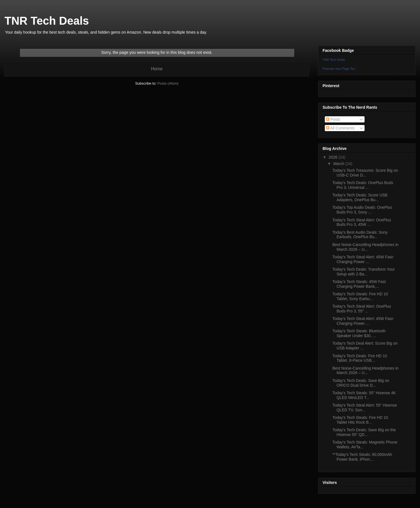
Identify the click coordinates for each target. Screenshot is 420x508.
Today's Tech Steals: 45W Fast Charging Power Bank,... (359, 284)
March (339, 164)
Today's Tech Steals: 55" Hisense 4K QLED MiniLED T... (364, 395)
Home (157, 69)
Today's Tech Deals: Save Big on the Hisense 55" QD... (364, 432)
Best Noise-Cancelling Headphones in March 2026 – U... (365, 247)
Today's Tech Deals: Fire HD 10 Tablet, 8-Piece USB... (360, 358)
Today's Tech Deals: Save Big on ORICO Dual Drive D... (361, 383)
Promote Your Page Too (339, 69)
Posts (333, 119)
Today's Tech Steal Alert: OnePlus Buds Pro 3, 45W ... (362, 222)
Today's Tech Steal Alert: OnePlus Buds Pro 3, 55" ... (362, 309)
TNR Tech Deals (47, 21)
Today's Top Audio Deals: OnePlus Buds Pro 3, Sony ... (362, 210)
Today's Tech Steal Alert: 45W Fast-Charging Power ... (363, 259)
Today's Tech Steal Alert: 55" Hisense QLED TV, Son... (365, 408)
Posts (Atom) (168, 83)
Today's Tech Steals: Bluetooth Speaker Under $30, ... (359, 333)
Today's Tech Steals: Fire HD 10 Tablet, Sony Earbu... (360, 296)
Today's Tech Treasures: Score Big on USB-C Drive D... (365, 173)
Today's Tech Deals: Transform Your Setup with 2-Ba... (364, 272)
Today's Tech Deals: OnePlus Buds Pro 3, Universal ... (363, 185)
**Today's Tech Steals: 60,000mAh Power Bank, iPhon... (362, 457)
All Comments (340, 128)
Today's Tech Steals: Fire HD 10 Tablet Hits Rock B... (360, 420)
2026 (334, 157)
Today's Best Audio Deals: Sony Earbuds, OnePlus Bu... (360, 235)
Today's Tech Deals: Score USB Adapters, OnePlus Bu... (360, 197)
